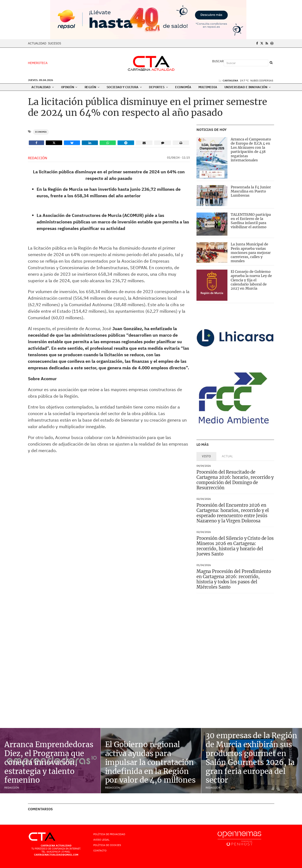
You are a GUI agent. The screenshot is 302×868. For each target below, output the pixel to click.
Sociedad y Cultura (124, 87)
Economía (183, 87)
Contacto (100, 850)
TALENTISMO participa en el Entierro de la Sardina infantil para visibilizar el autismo (251, 221)
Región (92, 87)
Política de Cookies (107, 845)
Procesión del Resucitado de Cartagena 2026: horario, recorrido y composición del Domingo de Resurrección (235, 480)
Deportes (158, 87)
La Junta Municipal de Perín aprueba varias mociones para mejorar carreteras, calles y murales (251, 252)
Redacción (38, 158)
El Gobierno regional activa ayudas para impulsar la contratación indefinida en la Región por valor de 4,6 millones (150, 762)
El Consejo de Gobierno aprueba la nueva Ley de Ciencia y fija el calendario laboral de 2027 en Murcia (251, 280)
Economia (41, 132)
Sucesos (55, 43)
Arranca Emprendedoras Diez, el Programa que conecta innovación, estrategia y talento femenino (49, 762)
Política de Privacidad (109, 834)
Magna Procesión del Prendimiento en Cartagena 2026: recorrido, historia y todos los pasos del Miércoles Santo (234, 579)
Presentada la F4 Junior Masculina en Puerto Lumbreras (251, 191)
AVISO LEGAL (101, 840)
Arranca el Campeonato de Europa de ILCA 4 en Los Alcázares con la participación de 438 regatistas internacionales (251, 150)
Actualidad (37, 43)
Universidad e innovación (247, 87)
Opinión (69, 87)
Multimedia (208, 87)
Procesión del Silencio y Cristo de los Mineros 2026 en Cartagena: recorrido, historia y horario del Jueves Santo (235, 546)
